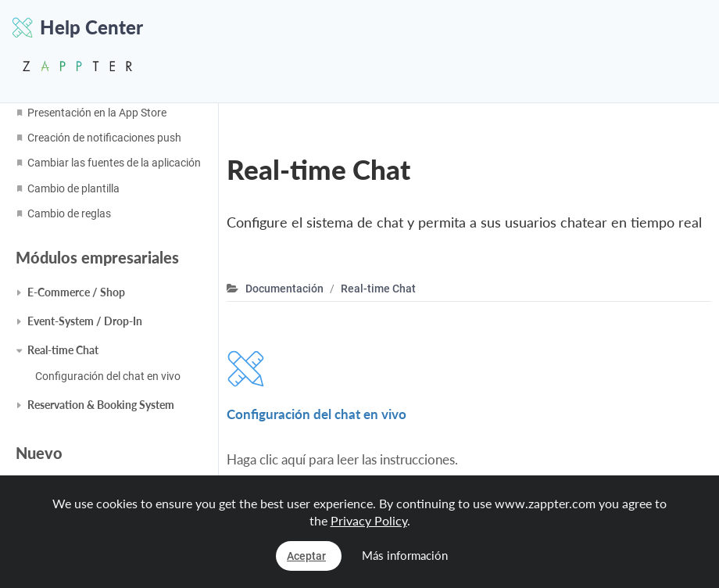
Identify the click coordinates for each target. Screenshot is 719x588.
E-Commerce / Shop (76, 292)
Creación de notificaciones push (104, 138)
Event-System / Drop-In (85, 321)
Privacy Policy (369, 520)
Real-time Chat (63, 350)
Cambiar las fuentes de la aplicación (114, 163)
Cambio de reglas (69, 213)
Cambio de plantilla (73, 188)
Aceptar (306, 556)
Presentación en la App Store (97, 113)
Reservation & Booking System (101, 405)
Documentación (284, 289)
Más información (405, 555)
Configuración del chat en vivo (108, 376)
